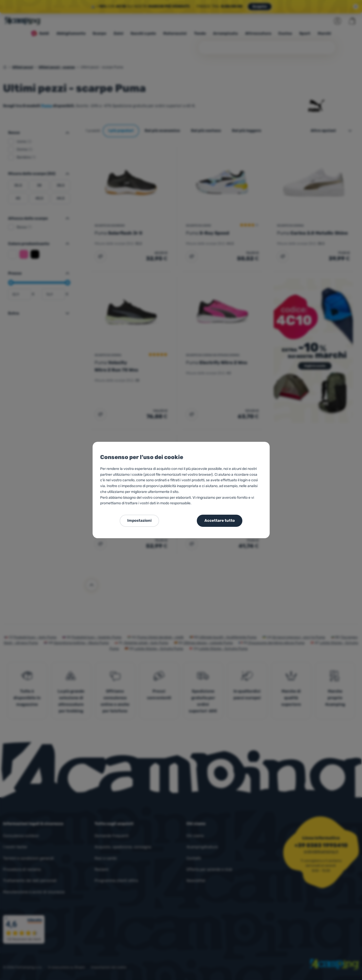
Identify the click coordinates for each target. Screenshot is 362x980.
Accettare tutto (220, 520)
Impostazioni (139, 520)
